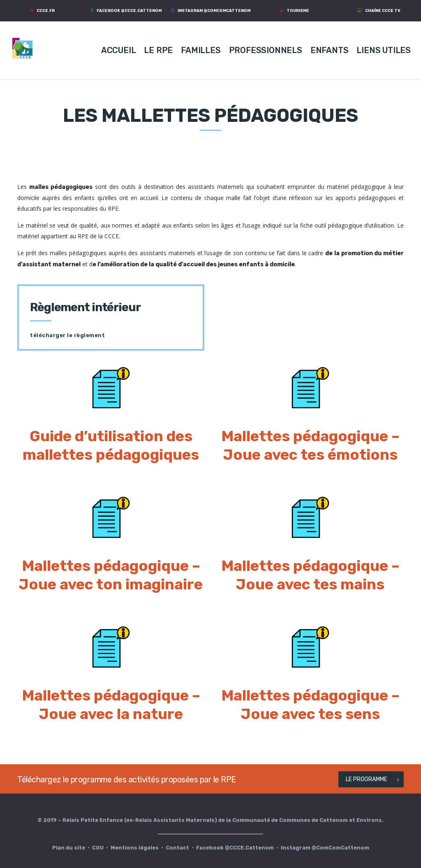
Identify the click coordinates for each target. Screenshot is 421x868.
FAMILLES (201, 50)
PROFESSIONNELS (266, 50)
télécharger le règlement (67, 335)
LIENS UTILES (384, 50)
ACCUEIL (119, 50)
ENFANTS (330, 50)
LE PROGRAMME (373, 780)
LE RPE (158, 50)
